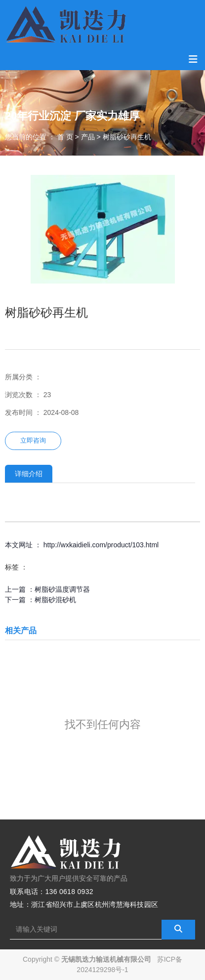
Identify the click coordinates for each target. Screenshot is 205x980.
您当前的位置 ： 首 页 (40, 137)
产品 (88, 137)
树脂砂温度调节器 (62, 589)
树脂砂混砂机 (55, 600)
